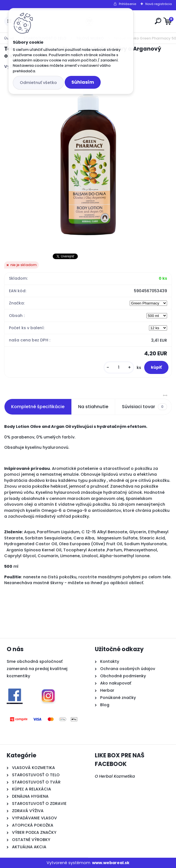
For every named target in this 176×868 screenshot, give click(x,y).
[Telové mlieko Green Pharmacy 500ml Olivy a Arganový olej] (88, 161)
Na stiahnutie (93, 407)
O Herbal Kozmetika (115, 776)
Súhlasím (83, 82)
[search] (158, 21)
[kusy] (119, 367)
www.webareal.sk (111, 863)
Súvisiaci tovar (144, 407)
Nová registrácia (159, 4)
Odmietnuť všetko (38, 83)
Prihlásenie (127, 4)
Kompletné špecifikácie (38, 407)
